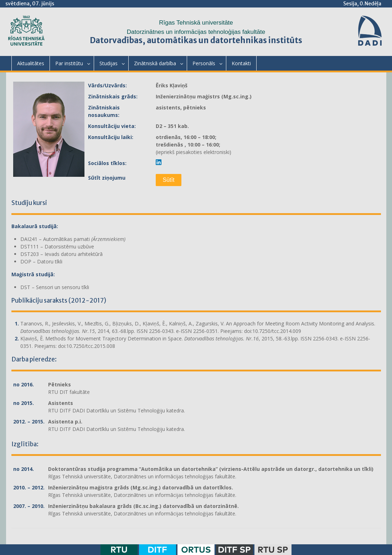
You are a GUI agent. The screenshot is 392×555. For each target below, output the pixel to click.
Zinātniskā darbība (155, 63)
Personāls (204, 63)
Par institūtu (69, 63)
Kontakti (241, 63)
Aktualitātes (31, 63)
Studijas (109, 63)
